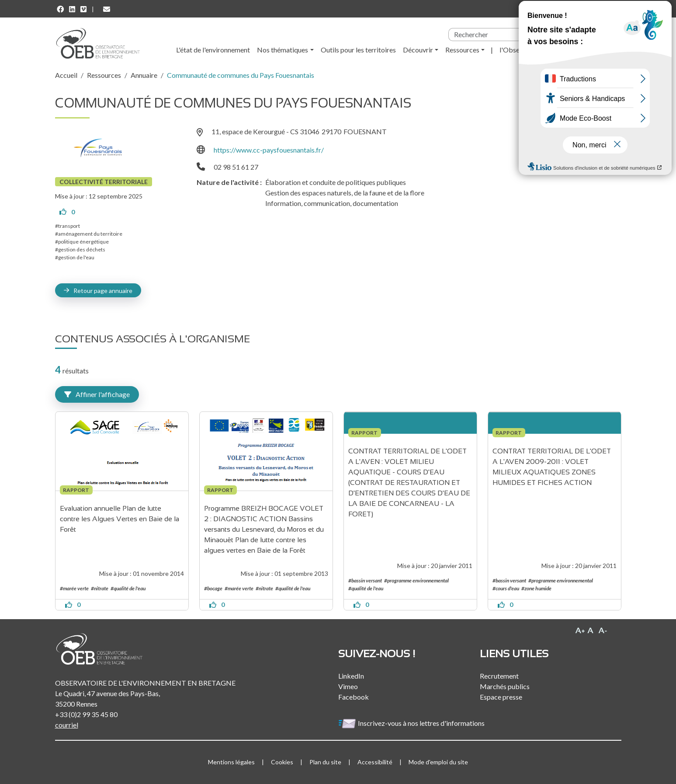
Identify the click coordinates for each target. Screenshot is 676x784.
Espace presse (501, 697)
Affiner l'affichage (97, 394)
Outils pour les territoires (358, 50)
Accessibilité (375, 762)
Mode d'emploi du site (438, 762)
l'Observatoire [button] (522, 50)
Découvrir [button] (418, 50)
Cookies (282, 762)
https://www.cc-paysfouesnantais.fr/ (269, 150)
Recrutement (499, 676)
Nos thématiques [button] (283, 50)
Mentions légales (231, 762)
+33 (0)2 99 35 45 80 (86, 714)
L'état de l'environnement (213, 50)
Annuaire (144, 75)
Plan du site (325, 762)
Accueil (66, 75)
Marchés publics (505, 686)
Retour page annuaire (103, 291)
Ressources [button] (462, 50)
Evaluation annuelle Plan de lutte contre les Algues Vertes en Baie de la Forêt (120, 519)
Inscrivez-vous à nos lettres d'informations (412, 723)
